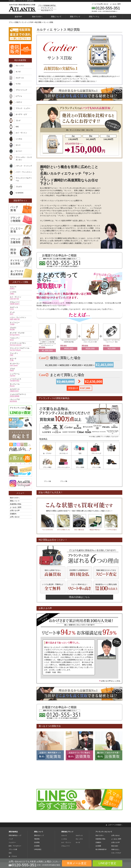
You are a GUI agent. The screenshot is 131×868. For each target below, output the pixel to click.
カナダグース (20, 390)
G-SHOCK (20, 193)
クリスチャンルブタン (20, 344)
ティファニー (20, 324)
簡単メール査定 (77, 863)
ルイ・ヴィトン (21, 133)
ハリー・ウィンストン (24, 172)
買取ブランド (75, 17)
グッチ (20, 313)
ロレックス (20, 66)
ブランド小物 (79, 467)
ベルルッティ (20, 339)
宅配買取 (37, 824)
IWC (17, 127)
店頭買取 (37, 828)
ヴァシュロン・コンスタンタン (24, 158)
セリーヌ (20, 360)
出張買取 (37, 831)
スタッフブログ (116, 838)
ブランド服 (95, 467)
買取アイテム (94, 17)
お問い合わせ (15, 517)
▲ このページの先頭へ (114, 810)
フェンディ (20, 354)
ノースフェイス (20, 380)
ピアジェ (19, 96)
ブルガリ (19, 187)
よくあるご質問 (115, 4)
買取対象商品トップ (15, 821)
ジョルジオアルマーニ (20, 395)
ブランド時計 (111, 453)
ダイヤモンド (63, 453)
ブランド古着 (13, 835)
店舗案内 (13, 514)
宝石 (79, 453)
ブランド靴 (111, 467)
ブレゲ (18, 120)
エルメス (20, 288)
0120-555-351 (108, 8)
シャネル (19, 139)
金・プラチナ (47, 453)
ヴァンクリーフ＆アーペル (24, 179)
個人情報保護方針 (101, 835)
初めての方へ (37, 17)
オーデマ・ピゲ (21, 114)
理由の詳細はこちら (79, 582)
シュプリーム (20, 375)
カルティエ (20, 78)
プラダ (20, 370)
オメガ (18, 72)
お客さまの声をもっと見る (110, 666)
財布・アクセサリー (15, 831)
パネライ (19, 102)
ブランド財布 (63, 467)
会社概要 (98, 831)
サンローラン (20, 365)
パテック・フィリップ (24, 166)
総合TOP (18, 17)
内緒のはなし (115, 835)
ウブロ (18, 84)
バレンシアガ (20, 400)
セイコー (19, 151)
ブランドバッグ (95, 453)
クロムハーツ (20, 303)
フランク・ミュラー (23, 108)
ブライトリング (21, 90)
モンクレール (20, 385)
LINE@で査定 (107, 863)
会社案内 (113, 17)
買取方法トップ (39, 821)
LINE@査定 (38, 835)
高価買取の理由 (16, 504)
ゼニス (18, 145)
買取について (56, 17)
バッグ (11, 824)
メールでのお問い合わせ (100, 4)
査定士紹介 (115, 831)
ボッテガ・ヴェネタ (20, 334)
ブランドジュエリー (47, 467)
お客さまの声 (15, 510)
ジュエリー (12, 828)
